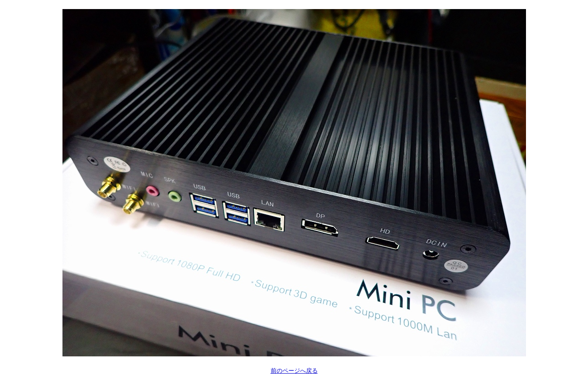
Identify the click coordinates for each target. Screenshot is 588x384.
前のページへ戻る (294, 371)
